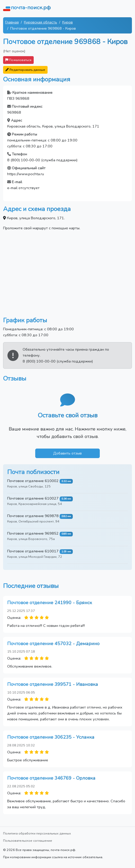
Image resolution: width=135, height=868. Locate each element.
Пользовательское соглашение (28, 841)
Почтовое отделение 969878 (33, 516)
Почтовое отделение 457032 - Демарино (53, 644)
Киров (67, 22)
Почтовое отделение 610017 (33, 551)
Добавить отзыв (67, 453)
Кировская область (40, 22)
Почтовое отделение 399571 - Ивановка (53, 684)
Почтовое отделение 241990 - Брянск (50, 603)
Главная (12, 22)
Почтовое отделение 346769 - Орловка (51, 778)
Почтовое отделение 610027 (33, 498)
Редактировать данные (25, 70)
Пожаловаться (18, 60)
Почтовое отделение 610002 (33, 481)
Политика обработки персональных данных (37, 833)
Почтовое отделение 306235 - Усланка (51, 737)
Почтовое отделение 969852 (33, 533)
